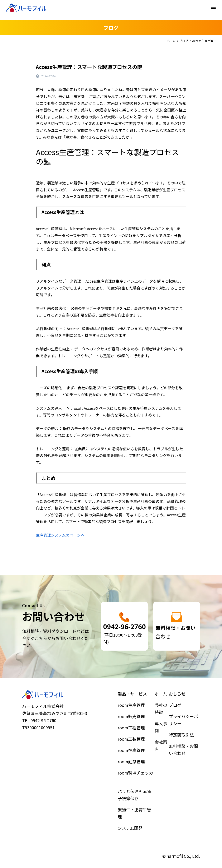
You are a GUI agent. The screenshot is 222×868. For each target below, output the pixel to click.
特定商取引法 (182, 746)
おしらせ (180, 721)
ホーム (171, 41)
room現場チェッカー (136, 771)
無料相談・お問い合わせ (184, 755)
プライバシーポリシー (184, 737)
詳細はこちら (124, 626)
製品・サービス (134, 721)
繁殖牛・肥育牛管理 (135, 794)
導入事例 (161, 741)
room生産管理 (133, 728)
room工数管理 (133, 748)
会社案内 (161, 752)
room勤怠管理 (133, 762)
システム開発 (133, 803)
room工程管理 (133, 742)
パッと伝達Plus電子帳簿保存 (135, 782)
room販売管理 (133, 735)
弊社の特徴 (161, 730)
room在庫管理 (133, 755)
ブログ (184, 41)
